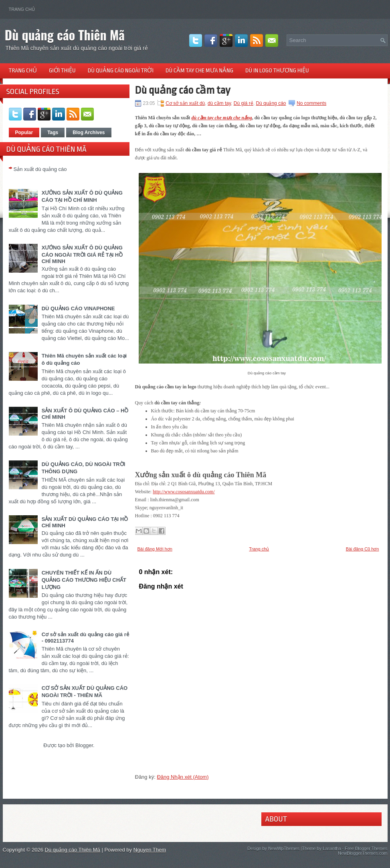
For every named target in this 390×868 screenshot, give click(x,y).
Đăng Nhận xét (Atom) (183, 777)
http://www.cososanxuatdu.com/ (184, 492)
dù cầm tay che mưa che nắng (222, 118)
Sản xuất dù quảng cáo (40, 169)
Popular (24, 133)
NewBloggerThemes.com (363, 853)
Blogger (84, 745)
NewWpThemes (284, 848)
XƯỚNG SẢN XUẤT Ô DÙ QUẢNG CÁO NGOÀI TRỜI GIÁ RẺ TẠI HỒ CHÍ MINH (82, 254)
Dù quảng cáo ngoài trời (121, 70)
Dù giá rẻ (243, 103)
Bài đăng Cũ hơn (363, 549)
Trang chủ (22, 9)
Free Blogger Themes (366, 848)
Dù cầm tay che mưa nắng (199, 70)
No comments (311, 103)
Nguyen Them (150, 850)
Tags (53, 133)
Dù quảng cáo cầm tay (183, 90)
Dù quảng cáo (271, 103)
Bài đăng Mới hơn (155, 549)
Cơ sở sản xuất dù (185, 103)
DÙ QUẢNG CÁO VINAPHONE (78, 308)
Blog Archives (89, 133)
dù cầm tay (219, 103)
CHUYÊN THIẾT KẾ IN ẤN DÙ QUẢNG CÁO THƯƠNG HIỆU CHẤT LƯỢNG (84, 580)
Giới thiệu (62, 70)
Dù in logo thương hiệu (277, 70)
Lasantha (332, 848)
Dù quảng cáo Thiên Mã (65, 35)
